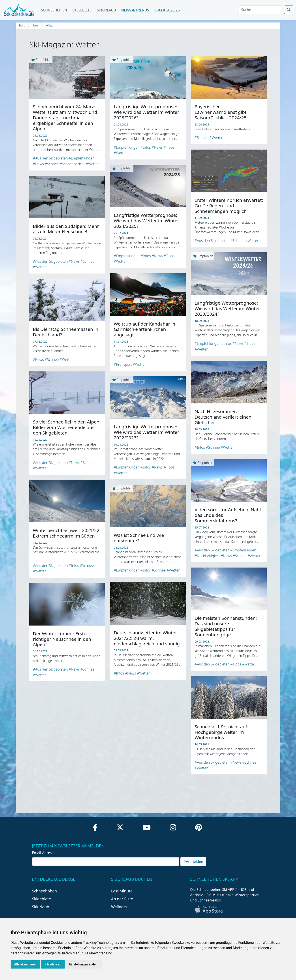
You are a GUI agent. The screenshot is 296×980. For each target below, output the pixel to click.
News (35, 25)
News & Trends (135, 10)
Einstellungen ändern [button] (84, 964)
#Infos (146, 147)
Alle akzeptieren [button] (25, 964)
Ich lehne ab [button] (53, 964)
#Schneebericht (72, 164)
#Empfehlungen (81, 158)
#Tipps (169, 147)
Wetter (50, 25)
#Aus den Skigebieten (50, 158)
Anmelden (193, 862)
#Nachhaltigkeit (207, 556)
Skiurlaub (106, 10)
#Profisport (123, 364)
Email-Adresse (44, 853)
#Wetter (92, 164)
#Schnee (52, 164)
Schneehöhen (54, 10)
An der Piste (122, 899)
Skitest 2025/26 (168, 10)
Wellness (119, 907)
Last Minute (122, 891)
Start (22, 25)
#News (38, 164)
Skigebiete (82, 10)
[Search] (260, 10)
